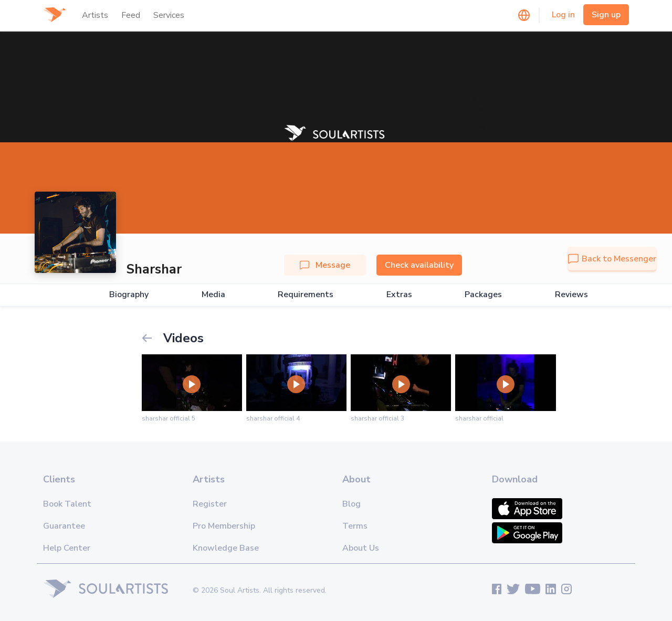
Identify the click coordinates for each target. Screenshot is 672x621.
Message (325, 265)
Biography (129, 295)
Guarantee (64, 526)
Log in (563, 15)
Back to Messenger (612, 259)
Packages (483, 295)
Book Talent (67, 504)
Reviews (571, 295)
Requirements (306, 295)
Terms (355, 526)
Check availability (419, 265)
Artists (95, 15)
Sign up (606, 15)
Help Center (67, 548)
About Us (361, 548)
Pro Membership (224, 526)
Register (210, 504)
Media (213, 295)
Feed (131, 15)
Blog (351, 504)
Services (169, 15)
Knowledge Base (226, 548)
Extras (399, 295)
